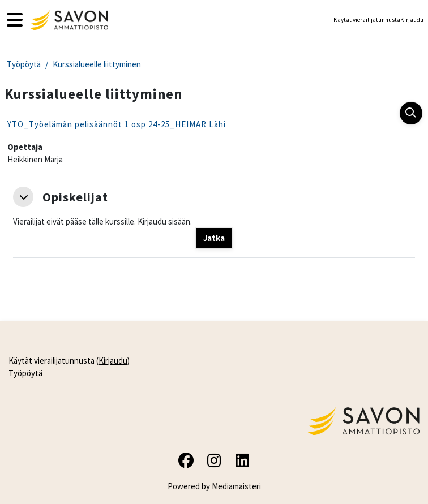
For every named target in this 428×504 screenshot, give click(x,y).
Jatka (214, 238)
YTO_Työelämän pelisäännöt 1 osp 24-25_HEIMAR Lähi (117, 124)
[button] (23, 197)
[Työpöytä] (68, 20)
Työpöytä (24, 64)
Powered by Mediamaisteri (214, 486)
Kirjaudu (412, 20)
